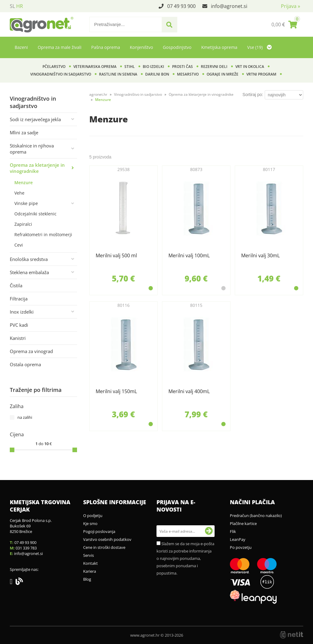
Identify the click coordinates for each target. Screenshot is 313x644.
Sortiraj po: (253, 95)
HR (20, 6)
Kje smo (90, 523)
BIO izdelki (153, 67)
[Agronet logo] (42, 24)
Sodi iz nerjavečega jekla (35, 119)
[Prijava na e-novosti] (209, 531)
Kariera (90, 571)
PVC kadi (19, 325)
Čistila (16, 285)
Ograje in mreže (223, 74)
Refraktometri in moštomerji (43, 235)
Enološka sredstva (29, 259)
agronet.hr (98, 94)
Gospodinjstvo (177, 47)
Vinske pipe (26, 203)
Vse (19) (260, 47)
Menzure (24, 182)
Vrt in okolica (250, 67)
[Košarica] (284, 24)
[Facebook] (13, 583)
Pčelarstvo (54, 67)
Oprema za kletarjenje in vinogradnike (37, 168)
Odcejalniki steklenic (35, 214)
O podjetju (93, 516)
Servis (88, 555)
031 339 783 (26, 548)
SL (12, 6)
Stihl (130, 67)
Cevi (19, 245)
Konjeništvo (142, 47)
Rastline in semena (118, 74)
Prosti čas (182, 67)
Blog (87, 579)
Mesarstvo (188, 74)
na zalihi (25, 417)
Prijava (291, 6)
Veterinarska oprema (95, 67)
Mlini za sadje (24, 132)
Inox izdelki (22, 312)
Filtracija (19, 299)
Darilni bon (157, 74)
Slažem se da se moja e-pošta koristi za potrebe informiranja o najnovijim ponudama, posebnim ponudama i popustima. (185, 558)
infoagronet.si (229, 6)
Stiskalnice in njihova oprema (32, 149)
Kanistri (18, 338)
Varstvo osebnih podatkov (107, 539)
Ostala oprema (25, 364)
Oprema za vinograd (31, 351)
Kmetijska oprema (219, 47)
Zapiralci (23, 224)
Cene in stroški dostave (104, 547)
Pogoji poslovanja (99, 531)
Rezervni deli (214, 67)
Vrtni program (261, 74)
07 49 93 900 (181, 6)
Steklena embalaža (29, 272)
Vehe (19, 193)
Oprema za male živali (59, 47)
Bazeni (21, 47)
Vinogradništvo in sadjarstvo (61, 74)
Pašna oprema (105, 47)
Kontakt (90, 563)
